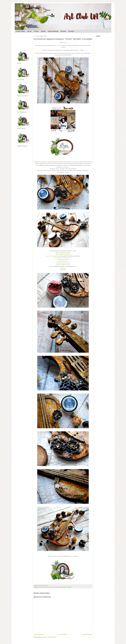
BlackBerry (64, 587)
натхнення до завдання (56, 587)
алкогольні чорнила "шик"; (63, 263)
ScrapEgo (63, 47)
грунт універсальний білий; (63, 254)
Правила (43, 31)
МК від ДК (63, 31)
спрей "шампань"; (63, 261)
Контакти (36, 31)
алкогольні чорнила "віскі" (63, 265)
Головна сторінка (20, 31)
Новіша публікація (39, 634)
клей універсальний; (63, 259)
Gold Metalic (63, 270)
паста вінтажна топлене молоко (63, 258)
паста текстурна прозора (53, 256)
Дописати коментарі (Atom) (49, 637)
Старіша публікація (87, 634)
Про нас (29, 31)
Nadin (58, 45)
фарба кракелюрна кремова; (63, 252)
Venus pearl (63, 268)
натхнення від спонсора (44, 587)
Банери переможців (53, 31)
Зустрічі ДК (71, 31)
